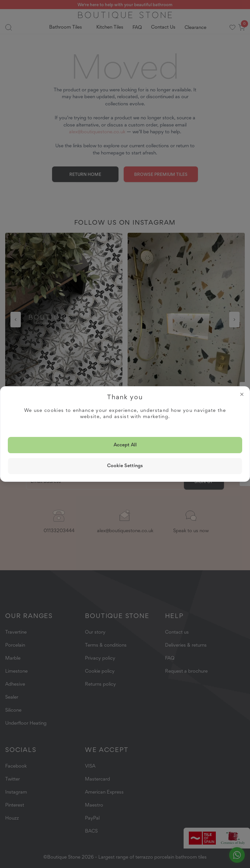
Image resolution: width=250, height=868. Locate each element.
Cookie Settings (125, 466)
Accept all (125, 445)
